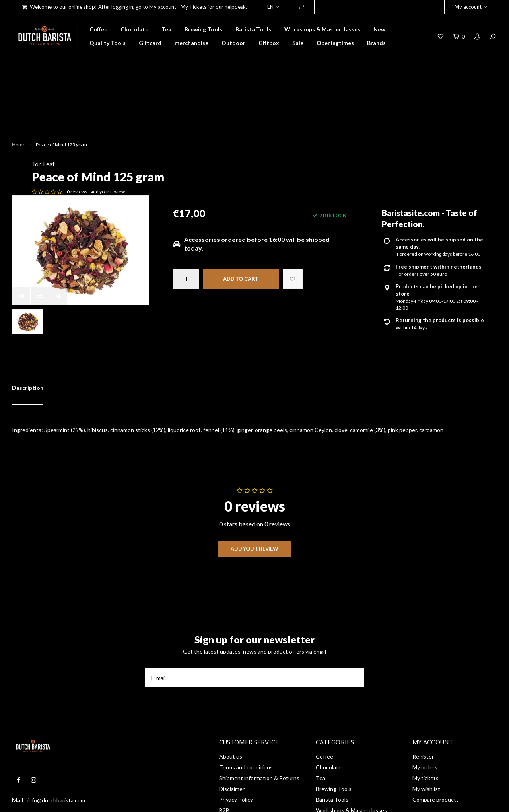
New (379, 29)
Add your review (254, 457)
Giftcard (150, 43)
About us (231, 665)
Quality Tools (108, 43)
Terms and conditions (246, 676)
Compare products (436, 708)
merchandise (191, 43)
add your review (249, 135)
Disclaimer (232, 697)
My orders (425, 676)
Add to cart (241, 223)
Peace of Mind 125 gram (61, 88)
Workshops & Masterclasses (322, 29)
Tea (166, 29)
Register (423, 665)
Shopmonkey (125, 800)
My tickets (425, 686)
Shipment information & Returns (259, 686)
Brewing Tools (203, 29)
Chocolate (134, 29)
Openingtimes (335, 43)
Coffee (98, 29)
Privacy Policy (236, 708)
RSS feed (230, 729)
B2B (224, 719)
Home (19, 88)
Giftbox (269, 43)
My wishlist (426, 697)
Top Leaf (185, 108)
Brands (376, 43)
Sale (298, 43)
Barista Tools (253, 29)
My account (471, 7)
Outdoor (233, 43)
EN (273, 7)
